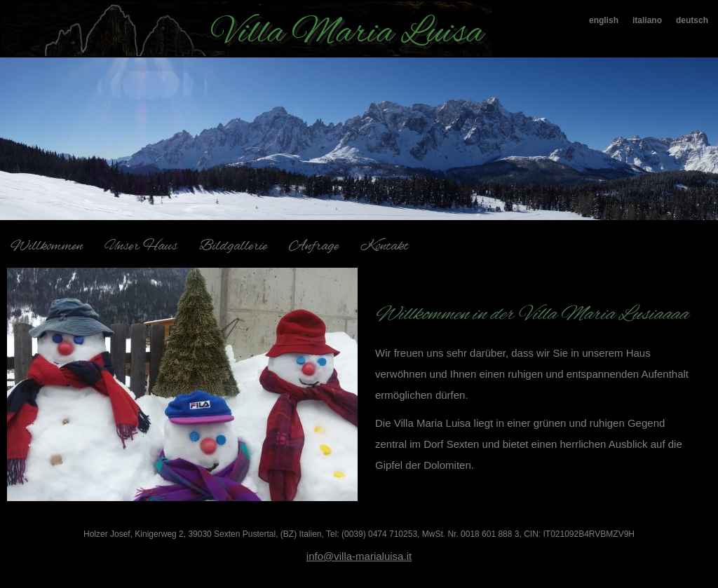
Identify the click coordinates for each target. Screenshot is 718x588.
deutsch (692, 20)
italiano (647, 20)
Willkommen (47, 246)
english (604, 20)
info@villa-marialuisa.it (359, 556)
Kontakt (385, 246)
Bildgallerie (233, 246)
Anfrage (314, 246)
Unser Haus (141, 246)
